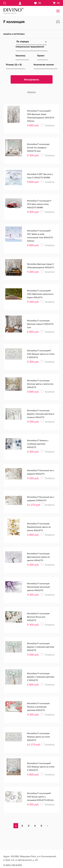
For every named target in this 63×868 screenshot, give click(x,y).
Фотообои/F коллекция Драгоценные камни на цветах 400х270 (38, 557)
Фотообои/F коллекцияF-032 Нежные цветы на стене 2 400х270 (41, 354)
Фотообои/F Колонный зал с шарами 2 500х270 (41, 499)
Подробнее (50, 125)
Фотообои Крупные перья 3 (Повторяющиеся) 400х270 (40, 266)
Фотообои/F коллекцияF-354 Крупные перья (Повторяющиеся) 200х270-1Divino (41, 116)
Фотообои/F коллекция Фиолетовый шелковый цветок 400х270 (38, 587)
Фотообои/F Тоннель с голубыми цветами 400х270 (38, 444)
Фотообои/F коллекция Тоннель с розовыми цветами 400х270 (38, 707)
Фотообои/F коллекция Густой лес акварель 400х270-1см (38, 148)
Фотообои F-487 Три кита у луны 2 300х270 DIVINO (40, 176)
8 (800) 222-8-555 (13, 865)
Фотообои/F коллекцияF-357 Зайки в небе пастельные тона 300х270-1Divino (40, 236)
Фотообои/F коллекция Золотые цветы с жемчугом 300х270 (40, 384)
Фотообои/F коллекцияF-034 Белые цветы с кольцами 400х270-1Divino (40, 797)
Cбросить (32, 92)
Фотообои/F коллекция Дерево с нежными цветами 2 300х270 (41, 677)
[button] (42, 125)
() (56, 3)
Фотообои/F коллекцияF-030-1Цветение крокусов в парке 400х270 (40, 294)
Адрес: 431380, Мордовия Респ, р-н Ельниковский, (30, 858)
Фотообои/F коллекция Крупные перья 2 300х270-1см (40, 324)
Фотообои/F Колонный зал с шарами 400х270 (41, 472)
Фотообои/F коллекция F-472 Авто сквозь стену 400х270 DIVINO (39, 204)
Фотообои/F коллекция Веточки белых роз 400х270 (38, 617)
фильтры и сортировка (14, 34)
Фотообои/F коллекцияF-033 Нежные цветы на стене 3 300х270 (41, 767)
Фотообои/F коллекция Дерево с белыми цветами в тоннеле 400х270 (41, 414)
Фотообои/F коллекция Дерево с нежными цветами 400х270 (41, 647)
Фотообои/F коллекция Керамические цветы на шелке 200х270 (39, 527)
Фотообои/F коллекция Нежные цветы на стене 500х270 (38, 737)
